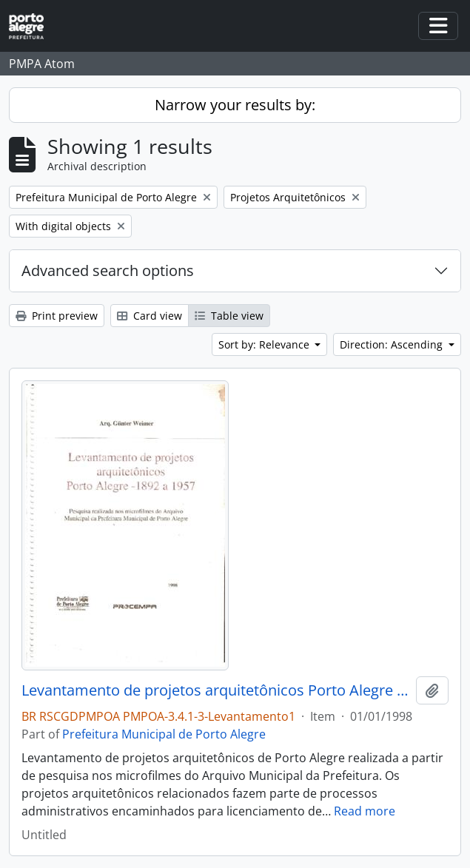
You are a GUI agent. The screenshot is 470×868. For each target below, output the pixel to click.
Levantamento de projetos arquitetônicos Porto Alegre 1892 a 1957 (216, 690)
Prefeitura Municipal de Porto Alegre (164, 734)
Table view (229, 316)
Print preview (57, 316)
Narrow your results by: (235, 105)
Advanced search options (108, 270)
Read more (365, 811)
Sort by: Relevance (265, 344)
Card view (150, 316)
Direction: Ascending (393, 344)
